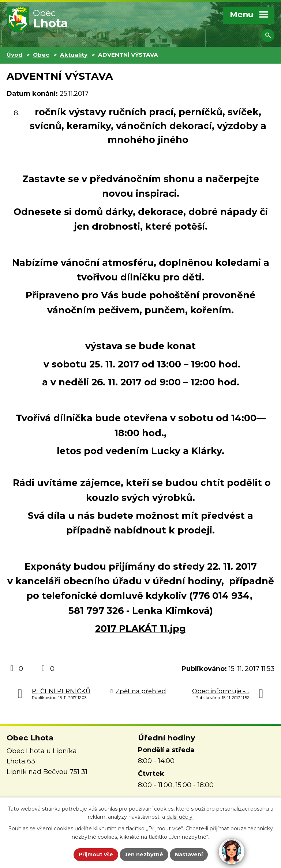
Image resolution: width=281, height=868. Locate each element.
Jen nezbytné (144, 854)
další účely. (180, 817)
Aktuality (74, 55)
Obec (41, 55)
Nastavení (189, 854)
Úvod (14, 55)
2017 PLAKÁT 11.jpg (140, 629)
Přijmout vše (96, 854)
